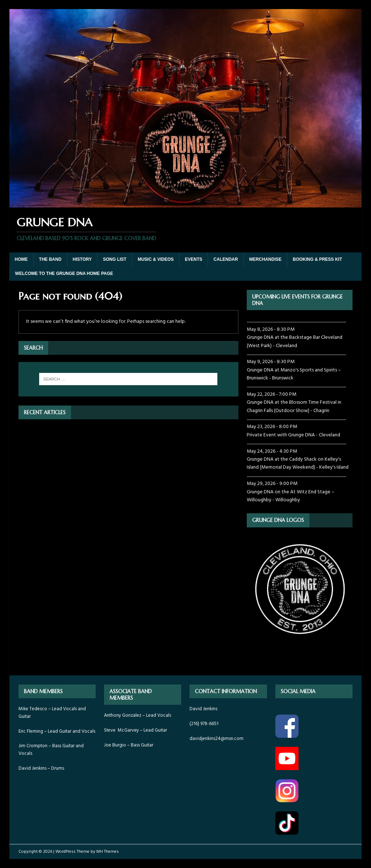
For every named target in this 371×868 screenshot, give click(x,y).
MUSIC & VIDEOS (156, 259)
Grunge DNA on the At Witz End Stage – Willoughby (291, 496)
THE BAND (50, 259)
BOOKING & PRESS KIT (317, 259)
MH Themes (108, 852)
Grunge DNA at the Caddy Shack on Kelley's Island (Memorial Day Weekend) (294, 463)
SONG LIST (115, 259)
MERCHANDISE (265, 259)
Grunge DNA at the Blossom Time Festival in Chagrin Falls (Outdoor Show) (294, 406)
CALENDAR (226, 259)
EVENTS (193, 259)
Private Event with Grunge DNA (281, 435)
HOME (21, 259)
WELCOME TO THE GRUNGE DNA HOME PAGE (64, 273)
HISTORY (82, 259)
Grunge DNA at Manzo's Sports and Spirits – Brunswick (294, 374)
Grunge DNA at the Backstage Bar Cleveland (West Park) (295, 342)
